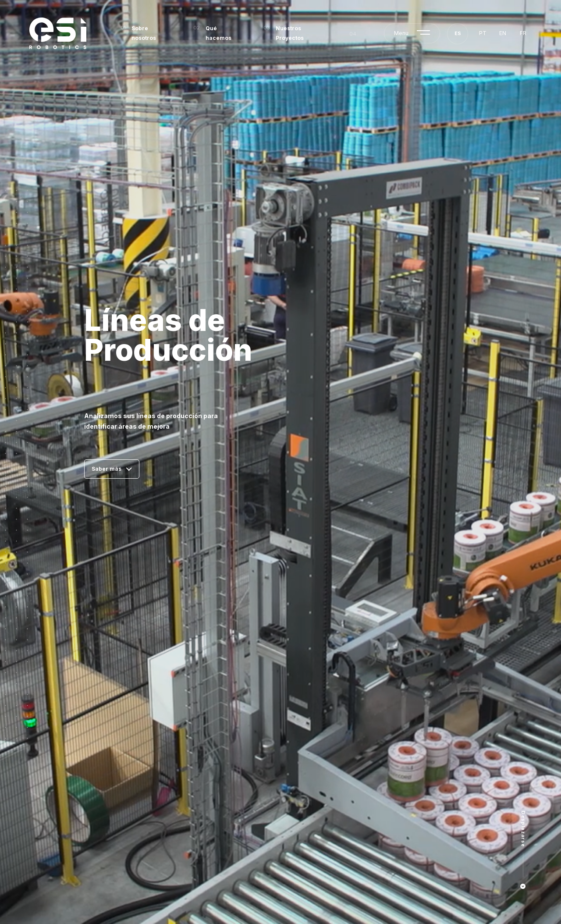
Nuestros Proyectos (290, 33)
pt (483, 33)
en (503, 33)
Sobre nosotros (144, 33)
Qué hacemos (218, 33)
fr (523, 33)
